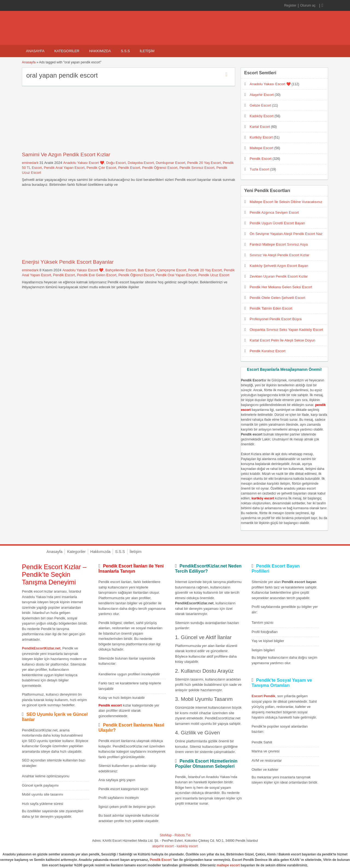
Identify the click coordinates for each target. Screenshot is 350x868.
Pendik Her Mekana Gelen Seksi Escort (281, 287)
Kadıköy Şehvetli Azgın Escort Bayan (279, 266)
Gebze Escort (260, 105)
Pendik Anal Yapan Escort (64, 168)
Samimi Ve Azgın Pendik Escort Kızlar (66, 155)
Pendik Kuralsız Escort (268, 351)
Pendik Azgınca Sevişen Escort (274, 212)
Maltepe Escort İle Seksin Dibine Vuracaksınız (286, 202)
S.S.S (125, 51)
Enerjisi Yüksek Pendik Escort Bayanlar (68, 262)
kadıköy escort (187, 846)
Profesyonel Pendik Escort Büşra (276, 319)
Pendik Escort (129, 168)
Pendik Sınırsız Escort (197, 168)
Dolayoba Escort (141, 163)
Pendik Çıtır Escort (101, 168)
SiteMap (166, 835)
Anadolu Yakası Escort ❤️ (84, 163)
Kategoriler (67, 51)
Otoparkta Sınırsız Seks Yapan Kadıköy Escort (286, 330)
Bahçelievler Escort (120, 270)
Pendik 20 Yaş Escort (204, 163)
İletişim (147, 51)
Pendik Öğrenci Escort (160, 168)
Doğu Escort (116, 163)
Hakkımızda (100, 51)
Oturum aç (308, 5)
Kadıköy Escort (262, 116)
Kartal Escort (260, 127)
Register (290, 5)
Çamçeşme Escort (172, 270)
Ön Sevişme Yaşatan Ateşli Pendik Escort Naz (286, 234)
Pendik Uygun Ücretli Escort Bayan (277, 223)
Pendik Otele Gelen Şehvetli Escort (277, 298)
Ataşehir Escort (262, 95)
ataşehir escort (163, 846)
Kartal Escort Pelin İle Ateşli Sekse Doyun (282, 340)
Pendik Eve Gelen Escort (97, 275)
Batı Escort (147, 270)
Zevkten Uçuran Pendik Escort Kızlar (279, 276)
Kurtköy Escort (261, 137)
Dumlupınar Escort (171, 163)
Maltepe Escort (262, 148)
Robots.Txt (182, 835)
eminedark (30, 163)
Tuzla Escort (259, 169)
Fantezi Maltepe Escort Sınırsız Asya (279, 244)
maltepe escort (228, 865)
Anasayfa (35, 51)
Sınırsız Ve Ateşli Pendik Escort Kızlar (279, 255)
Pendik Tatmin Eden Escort (271, 308)
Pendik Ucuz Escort (214, 275)
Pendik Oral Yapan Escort (176, 275)
